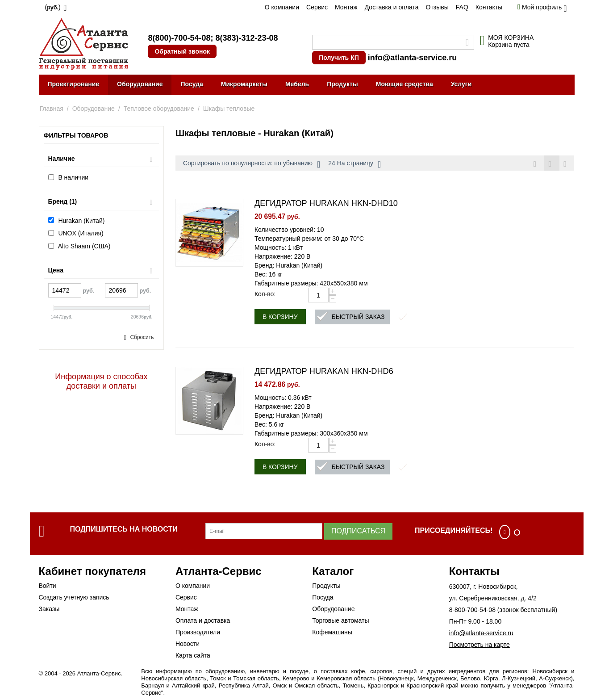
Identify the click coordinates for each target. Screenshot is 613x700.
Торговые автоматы (340, 622)
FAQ (462, 7)
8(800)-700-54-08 (179, 38)
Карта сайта (193, 657)
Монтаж (346, 7)
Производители (198, 633)
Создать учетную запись (74, 599)
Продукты (342, 84)
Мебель (297, 84)
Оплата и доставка (203, 622)
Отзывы (437, 7)
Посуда (192, 84)
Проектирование (74, 84)
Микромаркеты (244, 84)
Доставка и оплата (392, 7)
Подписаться (358, 532)
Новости (188, 645)
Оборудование (140, 84)
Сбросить (142, 337)
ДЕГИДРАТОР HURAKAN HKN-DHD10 (326, 205)
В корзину (280, 318)
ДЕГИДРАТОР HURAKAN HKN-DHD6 (324, 373)
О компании (282, 7)
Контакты (489, 7)
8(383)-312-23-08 (246, 38)
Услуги (461, 84)
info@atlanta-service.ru (413, 58)
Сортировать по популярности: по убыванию (252, 164)
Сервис (317, 7)
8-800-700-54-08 (472, 611)
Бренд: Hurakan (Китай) (288, 267)
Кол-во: (265, 295)
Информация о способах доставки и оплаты (101, 381)
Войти (48, 587)
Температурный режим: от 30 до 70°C (309, 240)
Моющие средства (404, 84)
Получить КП (339, 58)
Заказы (49, 610)
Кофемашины (332, 633)
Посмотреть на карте (480, 646)
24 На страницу (354, 164)
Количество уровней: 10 (289, 231)
